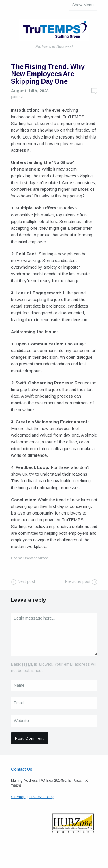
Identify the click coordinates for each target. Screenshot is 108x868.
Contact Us (22, 769)
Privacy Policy (41, 797)
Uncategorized (36, 558)
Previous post (78, 581)
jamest (17, 97)
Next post (26, 581)
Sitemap (18, 797)
